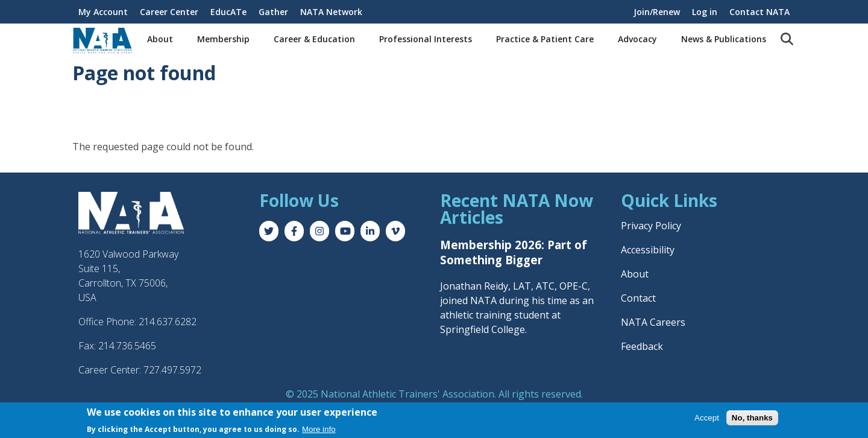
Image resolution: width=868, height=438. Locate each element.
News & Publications (724, 39)
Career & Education (314, 39)
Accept (707, 418)
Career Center (169, 12)
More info (319, 430)
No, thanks (752, 418)
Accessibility (648, 250)
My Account (103, 12)
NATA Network (331, 12)
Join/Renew (657, 12)
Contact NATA (759, 12)
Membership (223, 39)
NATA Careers (653, 322)
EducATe (228, 12)
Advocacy (637, 39)
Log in (705, 12)
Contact (638, 298)
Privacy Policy (651, 226)
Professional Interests (426, 39)
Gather (273, 12)
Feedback (642, 346)
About (160, 39)
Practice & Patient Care (545, 39)
